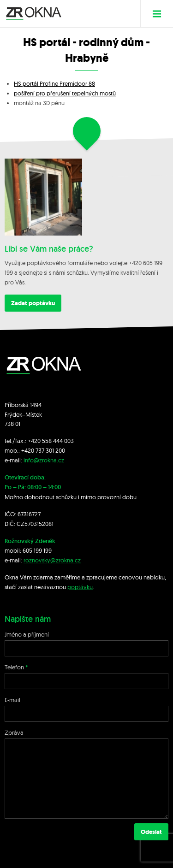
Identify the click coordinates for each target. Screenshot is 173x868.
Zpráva (14, 732)
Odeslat (151, 832)
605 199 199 (37, 550)
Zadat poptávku (33, 303)
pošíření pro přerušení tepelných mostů (65, 93)
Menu (160, 14)
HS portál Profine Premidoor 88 (54, 83)
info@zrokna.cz (44, 460)
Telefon (14, 667)
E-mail (12, 700)
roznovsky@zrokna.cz (52, 560)
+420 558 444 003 (51, 441)
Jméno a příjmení (27, 634)
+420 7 (30, 450)
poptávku (80, 587)
